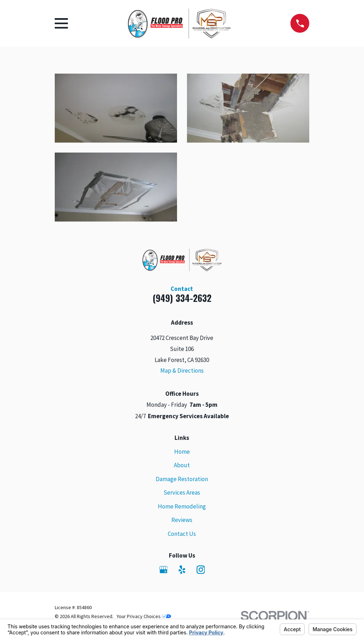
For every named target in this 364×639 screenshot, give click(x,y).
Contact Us (182, 534)
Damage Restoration (182, 479)
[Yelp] (182, 570)
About (182, 465)
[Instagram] (201, 570)
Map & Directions (182, 371)
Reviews (182, 520)
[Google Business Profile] (164, 570)
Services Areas (182, 492)
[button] (116, 108)
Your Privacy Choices (144, 616)
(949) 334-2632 (182, 298)
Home (182, 452)
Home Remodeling (182, 506)
